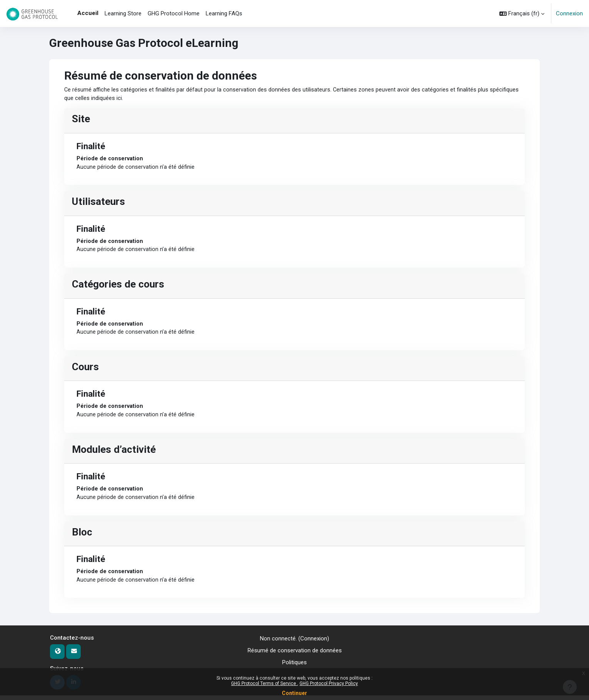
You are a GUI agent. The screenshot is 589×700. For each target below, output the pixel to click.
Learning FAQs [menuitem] (224, 13)
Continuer (294, 693)
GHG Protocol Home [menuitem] (174, 13)
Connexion (569, 13)
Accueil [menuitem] (88, 13)
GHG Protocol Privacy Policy (329, 683)
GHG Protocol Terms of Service (264, 683)
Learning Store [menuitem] (123, 13)
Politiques (294, 667)
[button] (522, 13)
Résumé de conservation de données (295, 655)
